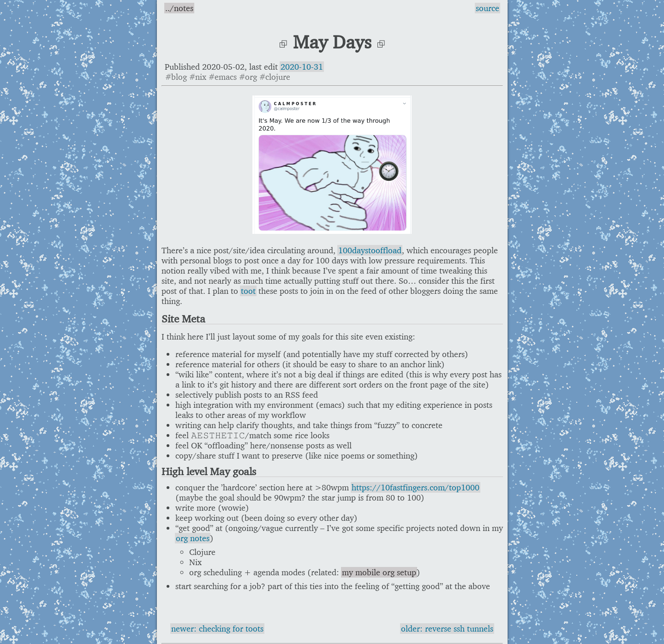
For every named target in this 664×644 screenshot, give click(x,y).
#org (248, 77)
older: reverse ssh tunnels (447, 629)
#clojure (275, 77)
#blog (176, 77)
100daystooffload (370, 250)
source (488, 8)
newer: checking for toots (217, 629)
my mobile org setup (379, 572)
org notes (193, 538)
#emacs (223, 77)
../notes (179, 8)
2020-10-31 (302, 67)
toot (248, 291)
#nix (198, 77)
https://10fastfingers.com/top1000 (416, 487)
